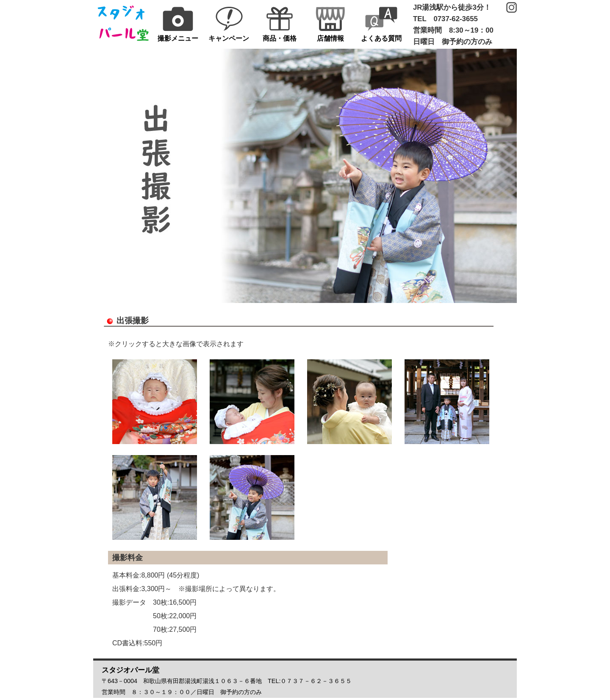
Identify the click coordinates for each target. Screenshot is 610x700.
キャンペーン (229, 24)
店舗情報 (330, 24)
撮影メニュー (178, 24)
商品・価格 (280, 24)
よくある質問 (381, 24)
